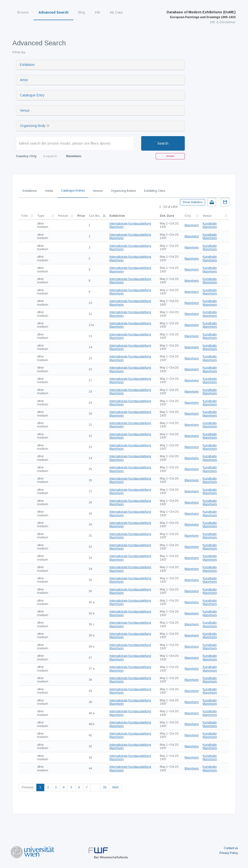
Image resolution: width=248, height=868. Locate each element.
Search (163, 143)
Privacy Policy (229, 853)
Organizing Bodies (123, 191)
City (188, 216)
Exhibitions (30, 191)
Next (115, 787)
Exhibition (27, 65)
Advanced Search (54, 12)
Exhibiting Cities (155, 191)
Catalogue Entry (32, 95)
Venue (25, 110)
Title (24, 216)
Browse (23, 12)
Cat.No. (94, 216)
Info (97, 12)
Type (41, 216)
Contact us (231, 848)
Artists (49, 191)
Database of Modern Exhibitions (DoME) (201, 15)
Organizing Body (33, 126)
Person (63, 216)
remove (170, 156)
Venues (98, 191)
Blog (82, 12)
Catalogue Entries (73, 191)
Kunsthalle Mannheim (210, 225)
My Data (116, 12)
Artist (24, 80)
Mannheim (192, 225)
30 (105, 787)
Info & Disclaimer (223, 22)
